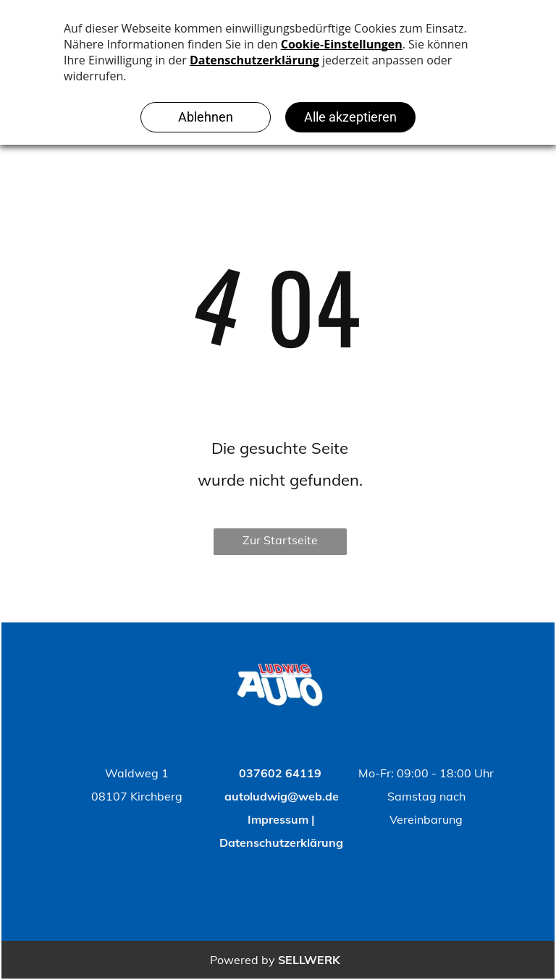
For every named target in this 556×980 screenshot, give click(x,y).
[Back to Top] (323, 773)
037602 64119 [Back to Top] (280, 773)
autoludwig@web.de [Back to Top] (282, 796)
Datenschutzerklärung (281, 842)
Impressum (278, 819)
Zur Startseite (280, 540)
